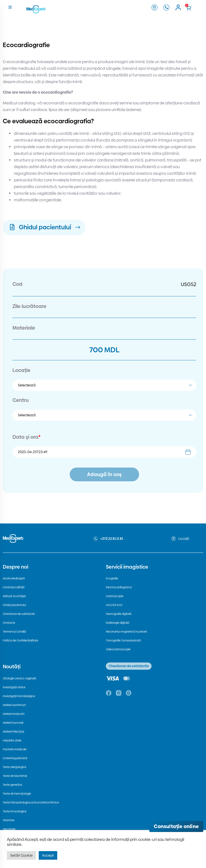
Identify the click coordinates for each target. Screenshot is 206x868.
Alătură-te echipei (14, 596)
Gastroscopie (115, 596)
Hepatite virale (12, 740)
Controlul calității (14, 587)
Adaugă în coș (104, 474)
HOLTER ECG (114, 605)
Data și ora (26, 437)
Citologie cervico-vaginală (19, 678)
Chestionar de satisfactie (19, 614)
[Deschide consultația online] (176, 826)
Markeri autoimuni (14, 705)
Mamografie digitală (119, 614)
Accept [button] (48, 855)
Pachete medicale (15, 749)
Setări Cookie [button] (21, 855)
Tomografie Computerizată (123, 640)
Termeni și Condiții (14, 632)
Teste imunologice (15, 811)
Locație (21, 370)
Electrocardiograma (119, 587)
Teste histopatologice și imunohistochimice (31, 802)
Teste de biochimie (15, 776)
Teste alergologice (15, 767)
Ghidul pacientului (14, 605)
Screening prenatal (15, 758)
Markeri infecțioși (13, 732)
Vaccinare (9, 829)
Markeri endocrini (14, 714)
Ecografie (112, 578)
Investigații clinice (14, 687)
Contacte (9, 623)
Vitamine (9, 820)
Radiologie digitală (118, 623)
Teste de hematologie (17, 794)
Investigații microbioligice (19, 696)
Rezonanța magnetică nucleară (126, 632)
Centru (21, 400)
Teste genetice (12, 785)
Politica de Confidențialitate (20, 640)
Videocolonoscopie (118, 649)
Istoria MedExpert (14, 578)
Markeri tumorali (13, 723)
